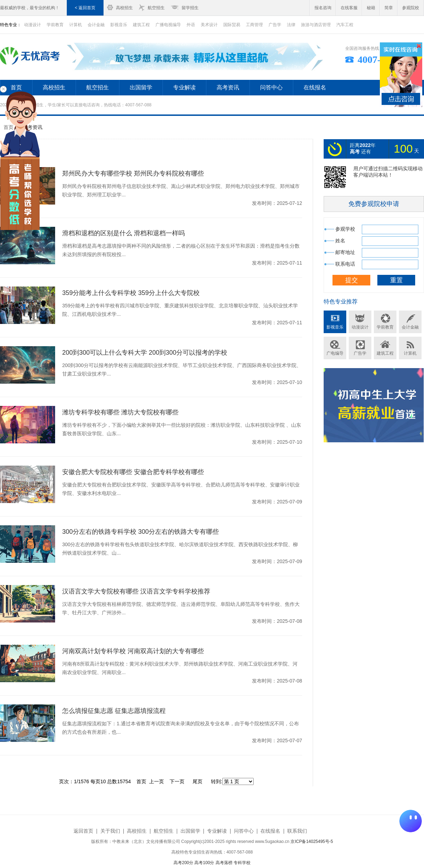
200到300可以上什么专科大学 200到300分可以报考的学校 (145, 353)
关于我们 (110, 831)
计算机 (76, 25)
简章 (389, 8)
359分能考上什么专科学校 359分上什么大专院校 (131, 293)
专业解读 (184, 87)
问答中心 (271, 87)
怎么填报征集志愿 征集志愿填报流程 (114, 711)
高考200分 (183, 863)
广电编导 (335, 353)
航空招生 (156, 8)
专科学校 (242, 863)
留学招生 (190, 8)
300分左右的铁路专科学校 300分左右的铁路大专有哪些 (140, 532)
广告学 (275, 25)
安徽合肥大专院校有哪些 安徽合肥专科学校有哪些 (133, 472)
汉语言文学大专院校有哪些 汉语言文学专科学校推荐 (136, 591)
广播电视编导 (168, 25)
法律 (291, 25)
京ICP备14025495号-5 (312, 842)
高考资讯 (228, 87)
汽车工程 (345, 25)
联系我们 (297, 831)
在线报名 (315, 87)
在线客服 (349, 8)
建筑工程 (141, 25)
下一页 (177, 781)
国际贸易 (232, 25)
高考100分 (204, 863)
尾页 (198, 781)
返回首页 (83, 831)
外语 (191, 25)
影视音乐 (119, 25)
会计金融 (96, 25)
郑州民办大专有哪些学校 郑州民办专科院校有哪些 (133, 173)
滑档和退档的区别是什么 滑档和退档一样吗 (123, 233)
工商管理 (254, 25)
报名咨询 (323, 8)
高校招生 (124, 8)
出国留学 (141, 87)
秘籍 (371, 8)
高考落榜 (224, 863)
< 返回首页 (85, 8)
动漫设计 (360, 327)
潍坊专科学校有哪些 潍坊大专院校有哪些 (120, 412)
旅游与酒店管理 (316, 25)
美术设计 (209, 25)
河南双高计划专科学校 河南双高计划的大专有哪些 (133, 651)
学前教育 (55, 25)
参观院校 (411, 8)
